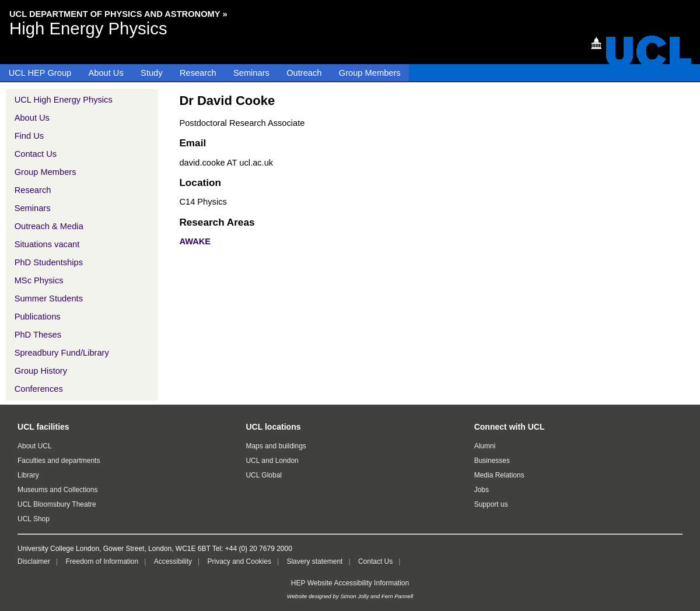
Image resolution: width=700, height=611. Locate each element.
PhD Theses (38, 335)
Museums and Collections (57, 490)
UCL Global (264, 475)
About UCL (35, 446)
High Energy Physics (88, 28)
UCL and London (272, 461)
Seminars (251, 73)
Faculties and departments (59, 461)
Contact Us (36, 154)
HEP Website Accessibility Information (350, 583)
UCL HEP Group (40, 73)
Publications (38, 317)
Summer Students (49, 299)
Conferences (39, 389)
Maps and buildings (276, 446)
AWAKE (195, 241)
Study (151, 73)
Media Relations (499, 475)
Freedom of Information (102, 561)
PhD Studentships (49, 262)
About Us (106, 73)
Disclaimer (34, 561)
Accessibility (173, 561)
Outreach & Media (49, 226)
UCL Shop (34, 519)
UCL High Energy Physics (64, 100)
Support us (491, 504)
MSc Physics (39, 280)
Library (28, 475)
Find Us (29, 136)
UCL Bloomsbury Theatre (57, 504)
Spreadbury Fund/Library (62, 353)
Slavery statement (314, 561)
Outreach (304, 73)
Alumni (485, 446)
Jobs (482, 490)
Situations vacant (47, 244)
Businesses (492, 461)
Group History (41, 371)
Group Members (370, 73)
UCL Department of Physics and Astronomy (115, 14)
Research (198, 73)
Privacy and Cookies (239, 561)
